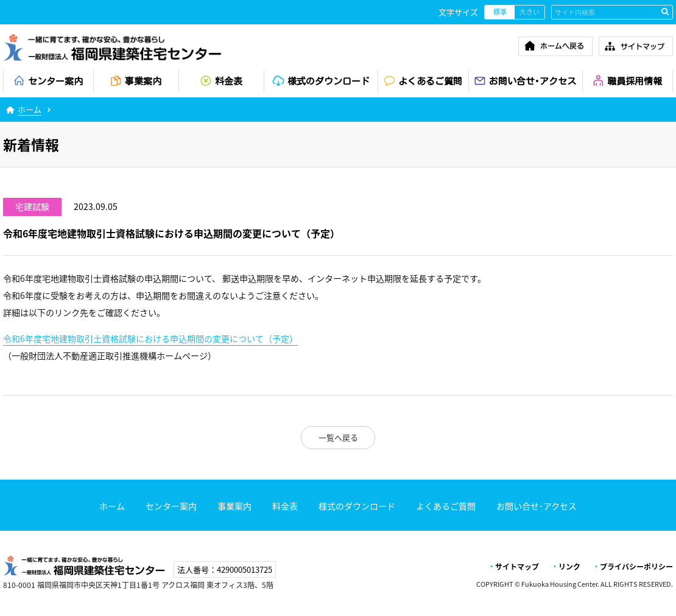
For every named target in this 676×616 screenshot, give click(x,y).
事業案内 (234, 506)
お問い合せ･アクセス (537, 506)
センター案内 (171, 506)
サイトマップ (517, 567)
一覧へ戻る (338, 437)
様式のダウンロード (357, 506)
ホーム (30, 109)
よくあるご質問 (446, 506)
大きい (530, 12)
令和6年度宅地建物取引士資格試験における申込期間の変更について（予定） (150, 339)
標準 (500, 12)
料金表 (285, 506)
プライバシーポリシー (636, 567)
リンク (569, 567)
